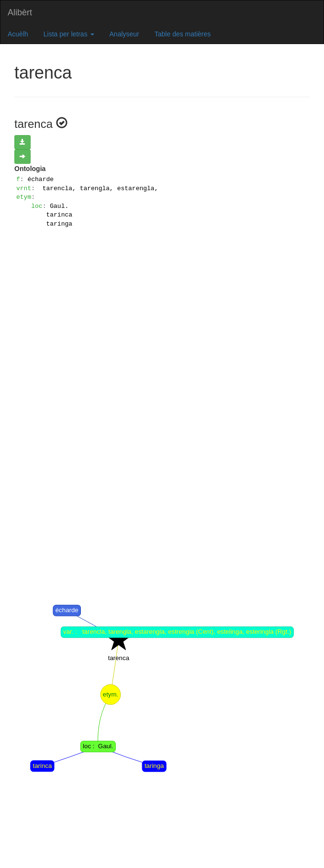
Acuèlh (18, 34)
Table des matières (183, 34)
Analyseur (124, 34)
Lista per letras (69, 34)
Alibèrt (20, 12)
